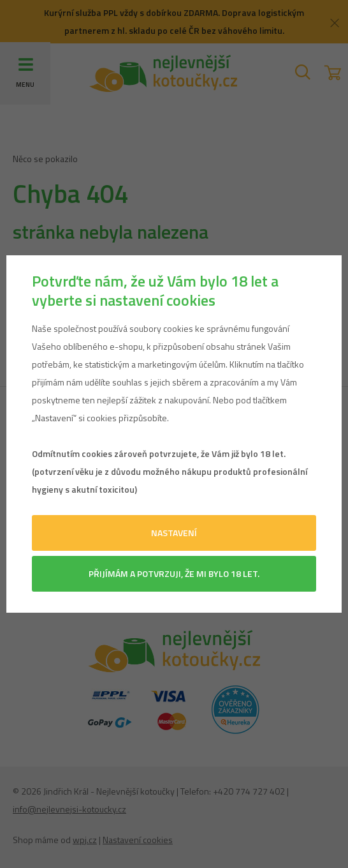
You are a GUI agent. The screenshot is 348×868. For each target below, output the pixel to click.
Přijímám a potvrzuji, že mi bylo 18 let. (174, 573)
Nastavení (174, 533)
